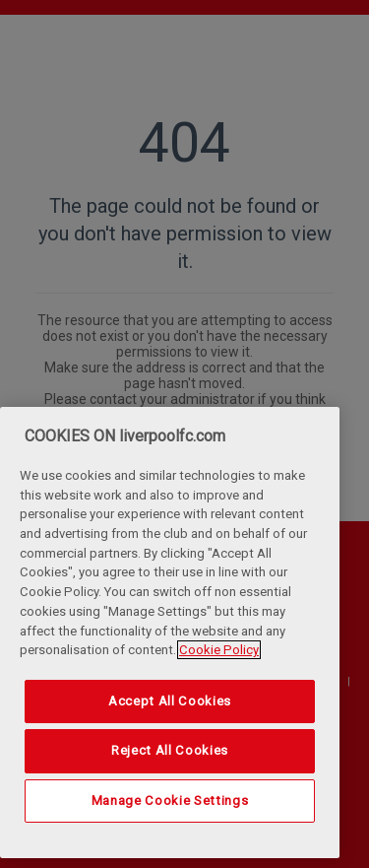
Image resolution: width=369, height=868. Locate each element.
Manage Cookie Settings (170, 801)
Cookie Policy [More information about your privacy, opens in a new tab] (219, 650)
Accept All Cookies (170, 701)
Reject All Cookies (170, 750)
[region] (170, 633)
